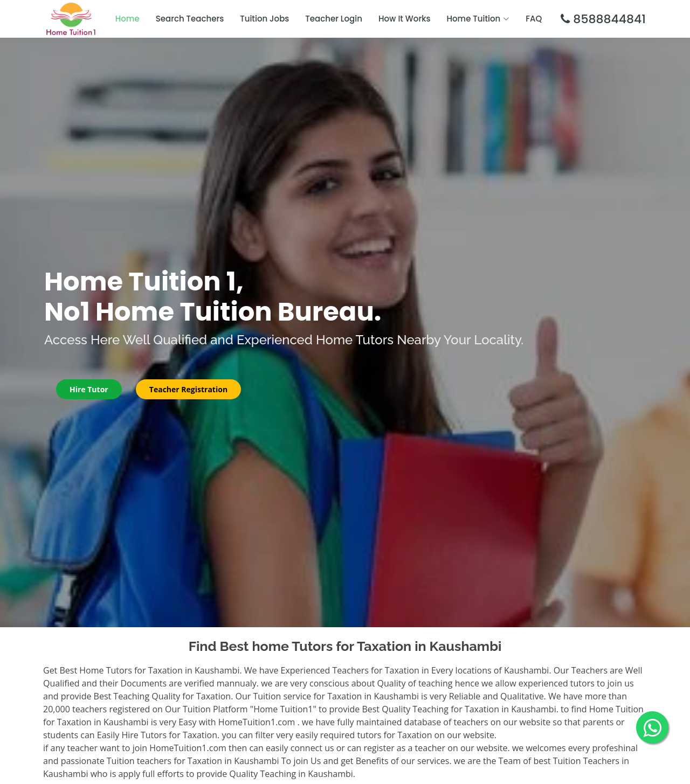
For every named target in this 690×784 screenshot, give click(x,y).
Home (127, 19)
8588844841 (608, 19)
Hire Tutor (89, 389)
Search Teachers (190, 19)
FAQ (534, 19)
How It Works (405, 19)
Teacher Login (334, 19)
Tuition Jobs (264, 19)
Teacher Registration (188, 389)
